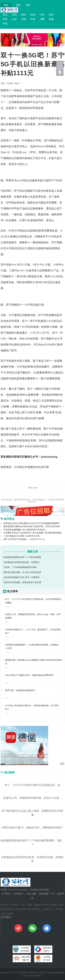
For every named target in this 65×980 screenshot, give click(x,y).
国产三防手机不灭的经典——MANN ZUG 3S (24, 539)
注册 (28, 5)
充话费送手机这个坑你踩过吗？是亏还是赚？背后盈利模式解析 (33, 533)
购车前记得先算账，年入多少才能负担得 (22, 572)
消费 (42, 19)
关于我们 (6, 894)
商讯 (5, 24)
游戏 (24, 19)
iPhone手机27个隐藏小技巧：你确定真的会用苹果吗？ (30, 675)
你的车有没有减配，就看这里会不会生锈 (22, 582)
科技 (33, 15)
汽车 (42, 15)
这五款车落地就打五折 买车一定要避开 (22, 577)
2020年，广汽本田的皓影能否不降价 (20, 567)
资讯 (14, 15)
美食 (33, 19)
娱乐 (51, 15)
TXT (52, 894)
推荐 (7, 683)
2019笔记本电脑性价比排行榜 (31, 467)
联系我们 (18, 894)
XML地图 (31, 894)
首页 (5, 15)
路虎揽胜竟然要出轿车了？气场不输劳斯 (22, 557)
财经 (24, 15)
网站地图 (44, 894)
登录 (18, 5)
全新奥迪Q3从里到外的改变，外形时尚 (21, 562)
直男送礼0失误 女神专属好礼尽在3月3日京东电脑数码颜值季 (31, 523)
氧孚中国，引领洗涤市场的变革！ (21, 690)
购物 (51, 19)
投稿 (6, 5)
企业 (14, 19)
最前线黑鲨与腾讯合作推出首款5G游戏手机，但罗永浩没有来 (32, 526)
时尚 (5, 19)
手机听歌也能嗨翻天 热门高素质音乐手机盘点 (25, 530)
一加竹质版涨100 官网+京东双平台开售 (21, 536)
